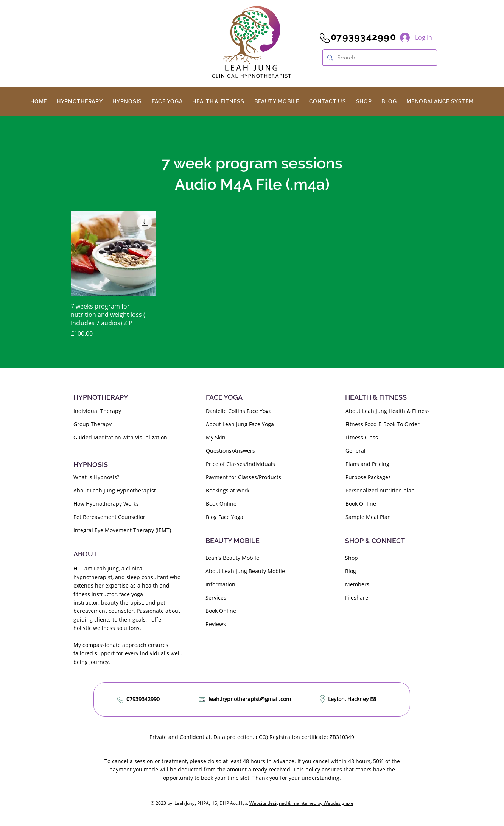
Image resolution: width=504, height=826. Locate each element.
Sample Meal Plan (368, 517)
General (355, 451)
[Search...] (379, 58)
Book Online (221, 504)
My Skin (216, 437)
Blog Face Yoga (225, 517)
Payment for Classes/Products (243, 477)
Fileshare (357, 598)
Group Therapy (93, 424)
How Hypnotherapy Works (106, 504)
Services (216, 598)
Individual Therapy (97, 411)
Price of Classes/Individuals (240, 464)
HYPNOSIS (91, 465)
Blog (351, 571)
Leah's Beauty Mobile (232, 558)
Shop (352, 558)
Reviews (216, 624)
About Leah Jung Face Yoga (240, 424)
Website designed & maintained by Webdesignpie (301, 803)
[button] (80, 101)
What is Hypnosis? (96, 477)
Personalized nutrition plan (380, 490)
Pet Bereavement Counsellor (109, 517)
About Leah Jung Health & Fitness (388, 411)
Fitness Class (362, 437)
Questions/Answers (230, 451)
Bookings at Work (228, 490)
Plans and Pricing (367, 464)
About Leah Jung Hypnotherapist (115, 490)
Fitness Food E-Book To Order (383, 424)
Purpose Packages (368, 477)
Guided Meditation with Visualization (120, 437)
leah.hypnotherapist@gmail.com (250, 699)
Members (357, 584)
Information (220, 584)
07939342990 (143, 699)
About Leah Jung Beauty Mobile (245, 571)
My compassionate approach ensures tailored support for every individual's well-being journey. (128, 653)
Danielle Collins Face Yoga (239, 411)
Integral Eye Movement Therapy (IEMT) (122, 530)
